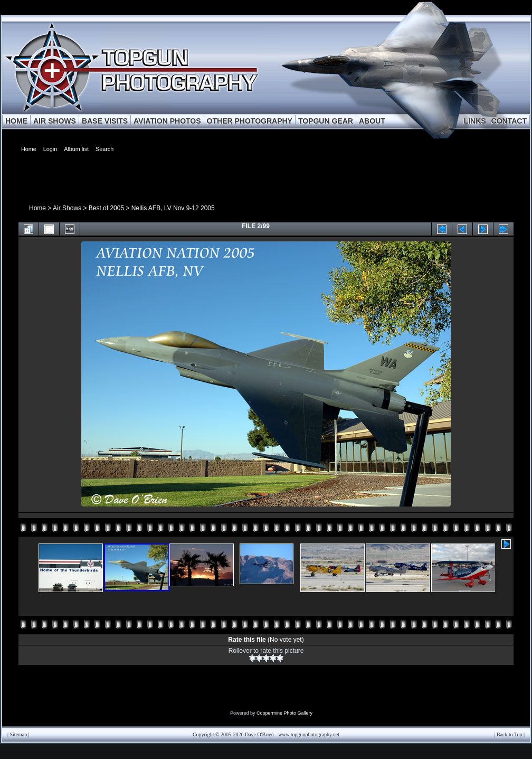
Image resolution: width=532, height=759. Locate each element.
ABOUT (372, 121)
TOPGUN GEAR (326, 121)
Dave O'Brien (259, 734)
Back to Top (510, 734)
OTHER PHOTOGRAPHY (250, 121)
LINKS (475, 121)
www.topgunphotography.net (309, 734)
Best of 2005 (106, 208)
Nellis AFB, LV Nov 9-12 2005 (173, 208)
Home (37, 208)
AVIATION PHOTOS (167, 121)
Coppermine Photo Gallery (284, 713)
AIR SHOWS (55, 121)
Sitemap (19, 734)
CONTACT (509, 121)
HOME (16, 121)
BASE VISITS (105, 121)
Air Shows (67, 208)
